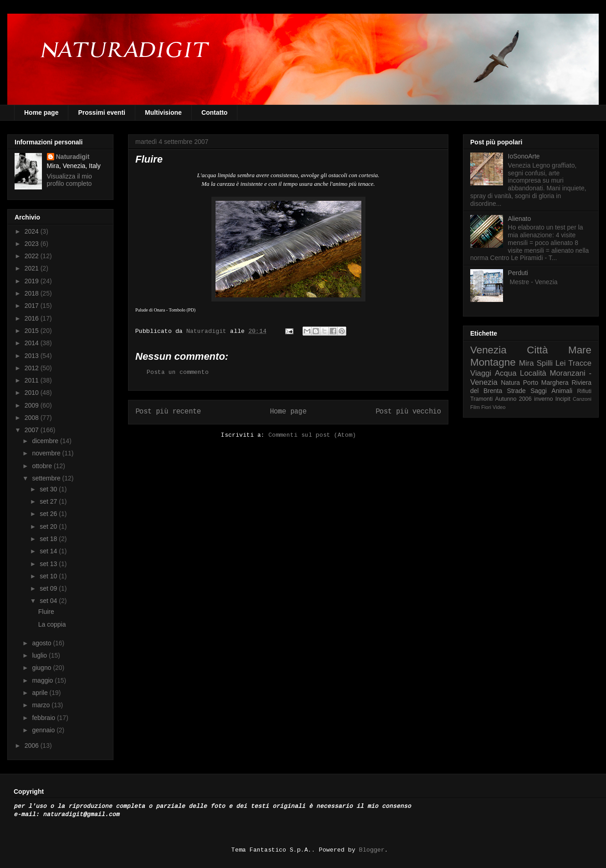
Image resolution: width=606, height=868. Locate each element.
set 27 (49, 501)
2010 (33, 393)
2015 (33, 331)
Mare (580, 350)
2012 (33, 368)
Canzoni (582, 399)
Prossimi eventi (102, 112)
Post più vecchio (408, 412)
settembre (47, 478)
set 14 (49, 551)
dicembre (46, 441)
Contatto (215, 112)
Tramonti (481, 399)
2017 (33, 306)
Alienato (520, 219)
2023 (33, 244)
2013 (33, 356)
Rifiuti (585, 391)
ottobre (43, 466)
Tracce (580, 363)
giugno (42, 668)
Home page (41, 112)
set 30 (49, 489)
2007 (33, 430)
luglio (40, 655)
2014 (33, 343)
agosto (42, 643)
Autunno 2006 (514, 399)
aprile (41, 693)
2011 (33, 380)
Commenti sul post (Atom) (312, 435)
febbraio (44, 718)
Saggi (539, 391)
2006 (33, 745)
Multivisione (163, 112)
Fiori (486, 407)
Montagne (493, 362)
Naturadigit (208, 331)
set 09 (49, 588)
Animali (562, 391)
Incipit (563, 399)
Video (499, 407)
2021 (33, 268)
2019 (33, 281)
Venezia (488, 350)
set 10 (49, 576)
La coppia (52, 624)
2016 (33, 318)
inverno (543, 399)
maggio (43, 680)
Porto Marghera (546, 383)
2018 (33, 293)
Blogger (372, 850)
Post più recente (168, 412)
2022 (33, 256)
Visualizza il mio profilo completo (69, 180)
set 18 (49, 539)
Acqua (506, 373)
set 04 (49, 601)
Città (537, 350)
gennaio (44, 730)
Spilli (545, 363)
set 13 (49, 564)
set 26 (49, 514)
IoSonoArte (524, 156)
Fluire (46, 612)
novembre (47, 453)
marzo (42, 705)
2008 (33, 418)
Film (475, 407)
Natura (510, 383)
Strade (516, 391)
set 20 (49, 526)
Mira (526, 363)
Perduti (518, 273)
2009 (33, 405)
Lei (560, 363)
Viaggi (481, 373)
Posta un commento (178, 372)
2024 (33, 231)
